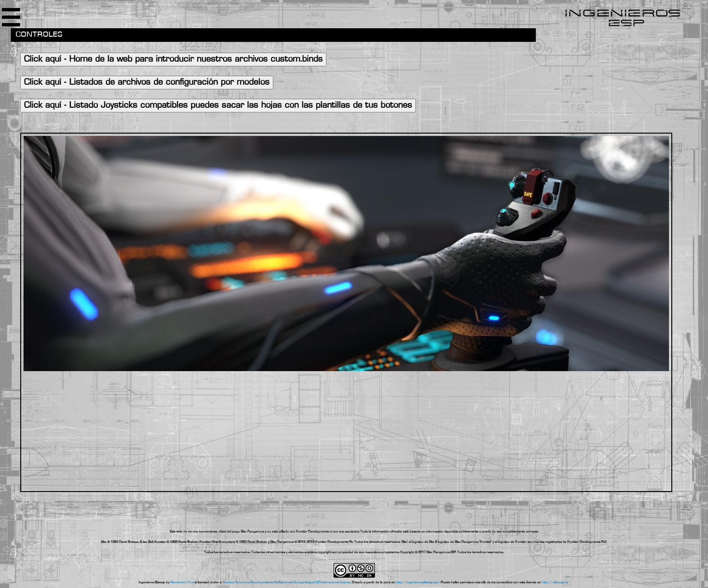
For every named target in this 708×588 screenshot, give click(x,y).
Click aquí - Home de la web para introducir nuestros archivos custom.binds (173, 60)
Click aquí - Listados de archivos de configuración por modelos (147, 83)
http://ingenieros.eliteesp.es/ (418, 582)
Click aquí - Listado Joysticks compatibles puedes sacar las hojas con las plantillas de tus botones (218, 106)
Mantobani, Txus (182, 582)
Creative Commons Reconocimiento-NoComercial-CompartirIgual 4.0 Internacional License (286, 582)
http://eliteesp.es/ (556, 582)
